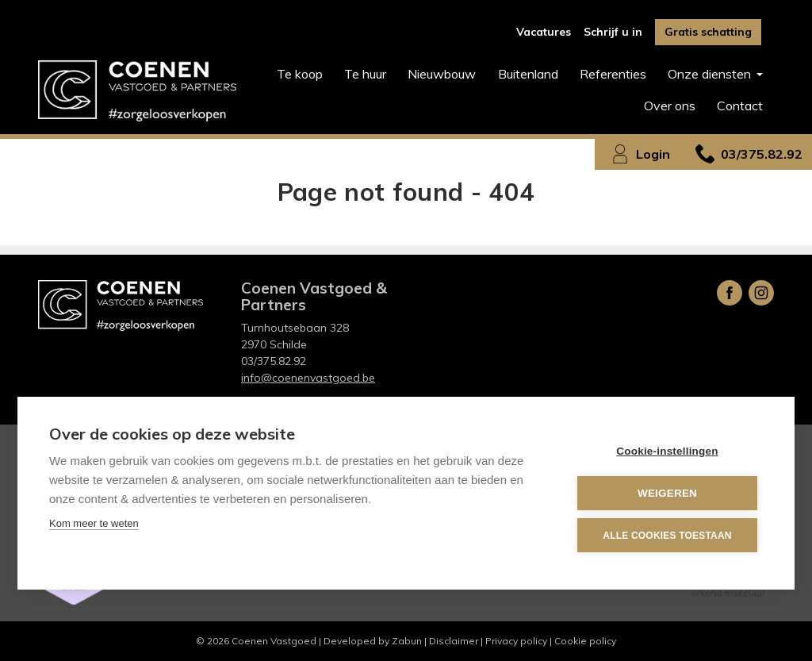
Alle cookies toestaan (667, 536)
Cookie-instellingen (667, 451)
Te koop (300, 74)
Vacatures (544, 32)
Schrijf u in (613, 32)
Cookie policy (585, 641)
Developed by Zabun (373, 641)
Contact (740, 106)
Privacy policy (516, 641)
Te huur (365, 74)
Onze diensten (711, 74)
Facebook (730, 293)
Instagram (761, 293)
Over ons (670, 106)
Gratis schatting (708, 32)
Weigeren (667, 493)
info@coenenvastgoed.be (308, 378)
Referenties (613, 74)
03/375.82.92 (274, 361)
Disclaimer (454, 641)
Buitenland (528, 74)
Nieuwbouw (442, 74)
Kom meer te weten (94, 523)
